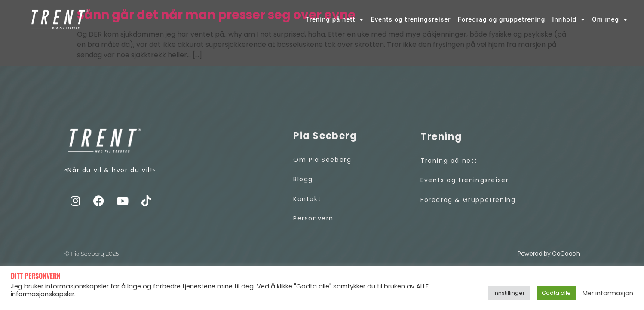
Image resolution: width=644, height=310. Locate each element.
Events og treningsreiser (411, 19)
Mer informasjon (608, 293)
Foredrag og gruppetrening (502, 19)
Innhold (569, 20)
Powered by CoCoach (549, 254)
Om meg (610, 20)
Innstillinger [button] (509, 293)
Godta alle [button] (556, 293)
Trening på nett (334, 20)
